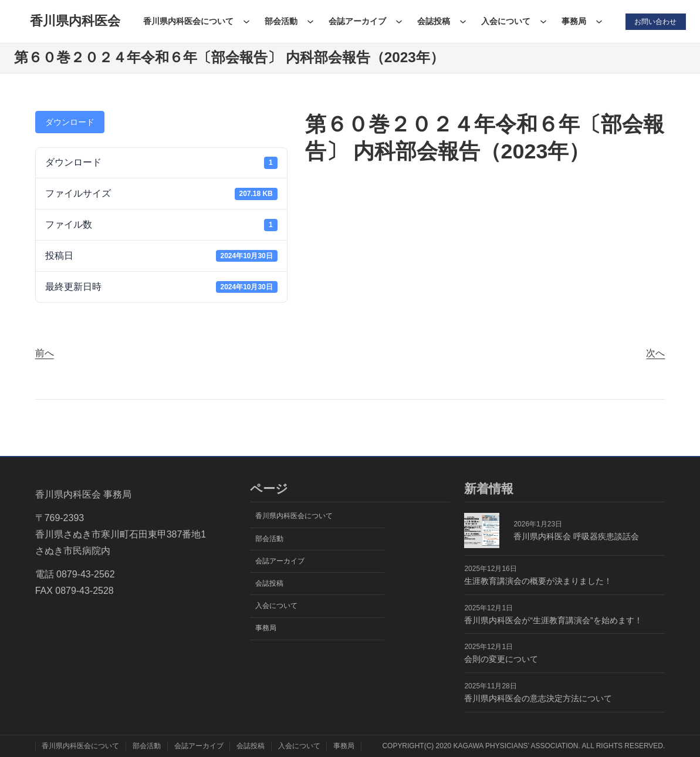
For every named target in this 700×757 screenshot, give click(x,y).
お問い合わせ (655, 21)
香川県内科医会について (188, 21)
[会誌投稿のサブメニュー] (462, 21)
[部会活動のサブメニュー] (310, 21)
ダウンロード (70, 122)
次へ (655, 353)
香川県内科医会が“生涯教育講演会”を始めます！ (553, 620)
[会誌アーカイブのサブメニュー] (398, 21)
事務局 (573, 21)
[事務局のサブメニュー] (598, 21)
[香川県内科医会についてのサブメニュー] (246, 21)
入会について (505, 21)
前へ (45, 353)
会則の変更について (501, 659)
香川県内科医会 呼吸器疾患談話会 (576, 536)
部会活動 (280, 21)
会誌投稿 (433, 21)
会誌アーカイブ (357, 21)
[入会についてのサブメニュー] (543, 21)
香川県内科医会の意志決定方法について (538, 698)
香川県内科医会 (75, 21)
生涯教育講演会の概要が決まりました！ (538, 581)
